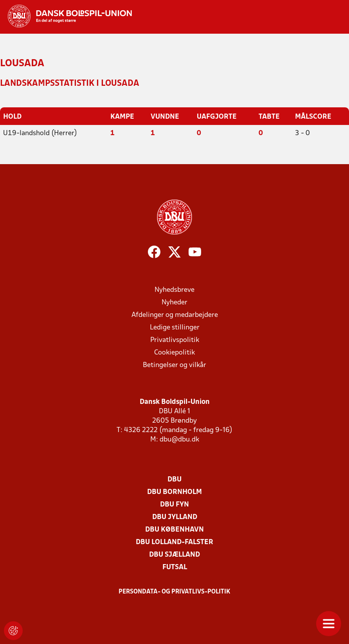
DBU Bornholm (174, 492)
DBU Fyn (174, 505)
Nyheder (174, 303)
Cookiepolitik (174, 353)
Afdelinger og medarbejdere (175, 315)
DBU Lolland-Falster (174, 542)
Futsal (175, 567)
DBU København (174, 530)
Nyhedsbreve (174, 290)
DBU (174, 480)
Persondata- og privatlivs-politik (174, 592)
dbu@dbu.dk (179, 440)
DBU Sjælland (174, 555)
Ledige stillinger (175, 328)
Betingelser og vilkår (174, 365)
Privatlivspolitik (175, 340)
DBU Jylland (175, 517)
